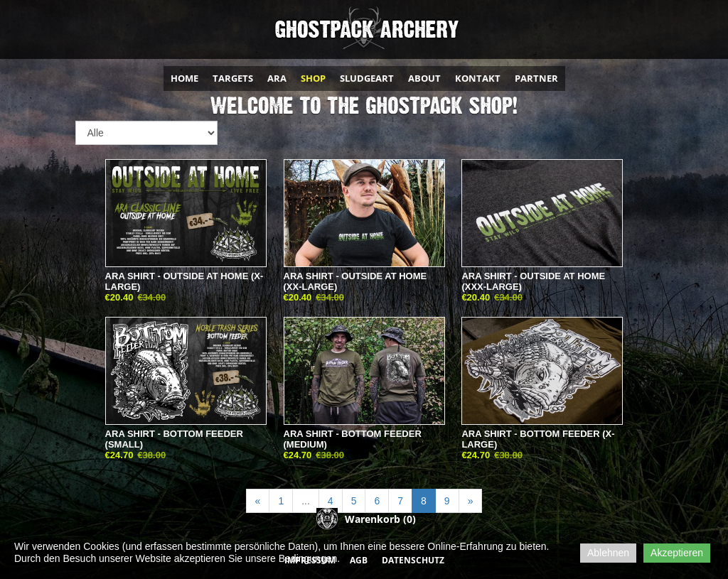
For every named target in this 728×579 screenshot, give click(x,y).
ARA (277, 78)
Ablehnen (608, 553)
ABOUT (424, 78)
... (306, 501)
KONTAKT (478, 78)
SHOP (313, 78)
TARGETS (233, 78)
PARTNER (536, 78)
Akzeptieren (677, 553)
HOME (184, 78)
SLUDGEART (367, 78)
